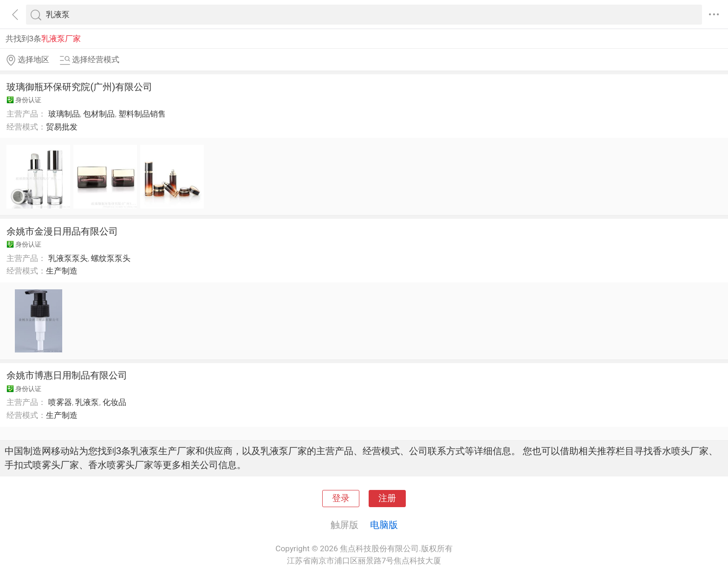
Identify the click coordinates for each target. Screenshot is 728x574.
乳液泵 (87, 402)
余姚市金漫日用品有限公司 (62, 231)
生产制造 (62, 271)
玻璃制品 (64, 114)
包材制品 (99, 114)
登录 (341, 498)
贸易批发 (62, 127)
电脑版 (384, 525)
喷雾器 (60, 402)
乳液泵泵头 (68, 258)
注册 (387, 498)
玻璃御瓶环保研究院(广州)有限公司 (79, 87)
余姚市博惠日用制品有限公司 (67, 375)
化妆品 (114, 402)
